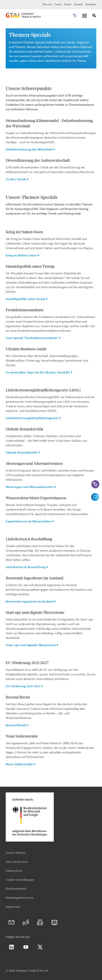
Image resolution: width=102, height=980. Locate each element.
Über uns (47, 4)
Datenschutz (14, 871)
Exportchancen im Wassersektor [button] (29, 521)
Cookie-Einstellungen (20, 880)
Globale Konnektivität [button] (22, 453)
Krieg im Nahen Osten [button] (21, 255)
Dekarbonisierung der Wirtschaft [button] (29, 150)
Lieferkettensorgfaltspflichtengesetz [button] (32, 418)
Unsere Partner (16, 853)
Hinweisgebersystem (20, 898)
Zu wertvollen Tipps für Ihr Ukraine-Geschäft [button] (38, 372)
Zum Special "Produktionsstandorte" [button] (32, 338)
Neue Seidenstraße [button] (19, 764)
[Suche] (94, 16)
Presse (68, 4)
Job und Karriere (17, 862)
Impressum (13, 907)
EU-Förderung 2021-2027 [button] (23, 686)
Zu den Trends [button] (16, 179)
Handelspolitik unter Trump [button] (25, 299)
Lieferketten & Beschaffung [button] (26, 567)
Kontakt (78, 4)
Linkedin (11, 947)
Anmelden (91, 4)
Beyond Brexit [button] (16, 725)
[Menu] (84, 16)
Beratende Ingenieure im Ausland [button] (30, 602)
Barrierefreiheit (16, 889)
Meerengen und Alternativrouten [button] (30, 487)
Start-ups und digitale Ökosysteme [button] (31, 645)
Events (58, 4)
